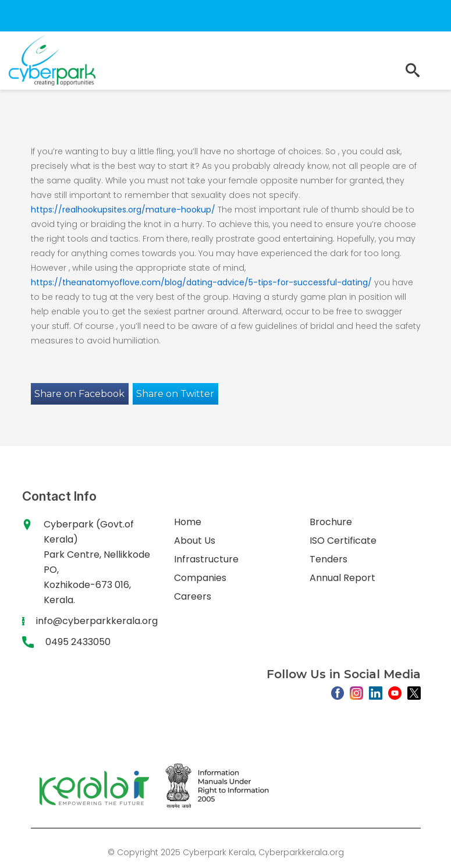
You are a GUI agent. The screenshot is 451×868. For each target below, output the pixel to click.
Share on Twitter (175, 394)
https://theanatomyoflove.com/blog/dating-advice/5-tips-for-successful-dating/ (201, 282)
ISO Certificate (343, 541)
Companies (200, 578)
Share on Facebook (79, 394)
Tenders (329, 559)
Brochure (331, 522)
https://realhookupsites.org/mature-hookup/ (123, 210)
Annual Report (342, 578)
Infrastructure (206, 559)
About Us (195, 541)
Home (188, 522)
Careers (193, 596)
